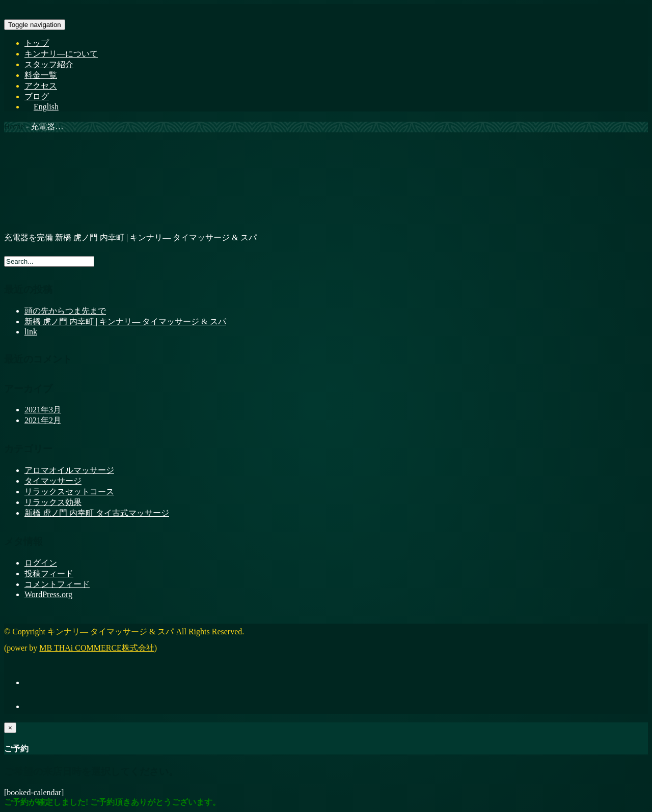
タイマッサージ (53, 481)
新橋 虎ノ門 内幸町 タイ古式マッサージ (97, 513)
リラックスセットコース (69, 492)
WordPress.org (48, 594)
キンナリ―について (61, 54)
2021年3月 (43, 410)
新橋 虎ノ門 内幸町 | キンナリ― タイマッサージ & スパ (125, 321)
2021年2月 (43, 420)
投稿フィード (49, 573)
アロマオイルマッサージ (69, 470)
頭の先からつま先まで (65, 311)
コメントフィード (57, 584)
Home (14, 127)
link (31, 332)
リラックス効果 (53, 502)
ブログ (37, 96)
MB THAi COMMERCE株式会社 (97, 648)
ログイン (41, 563)
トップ (37, 43)
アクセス (41, 86)
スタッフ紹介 (49, 64)
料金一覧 (41, 75)
